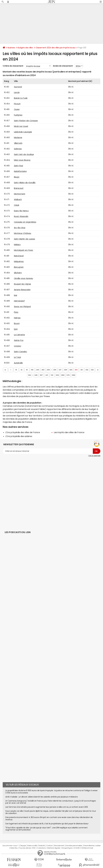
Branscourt (19, 188)
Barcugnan (19, 267)
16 (16, 370)
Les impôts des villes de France (69, 432)
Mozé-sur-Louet (21, 126)
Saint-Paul (18, 166)
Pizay (16, 312)
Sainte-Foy (19, 340)
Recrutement (59, 846)
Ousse (17, 109)
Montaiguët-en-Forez (24, 250)
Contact (49, 846)
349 (36, 375)
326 (55, 370)
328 (66, 370)
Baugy (17, 177)
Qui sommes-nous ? (10, 846)
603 (57, 375)
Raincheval (19, 256)
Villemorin (18, 143)
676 (68, 375)
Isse (16, 295)
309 (48, 370)
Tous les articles (25, 848)
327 (60, 370)
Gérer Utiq (14, 848)
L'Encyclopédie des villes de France (23, 432)
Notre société (32, 846)
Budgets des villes (25, 48)
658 (63, 375)
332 (87, 370)
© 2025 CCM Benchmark (84, 848)
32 (22, 370)
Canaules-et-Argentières (25, 222)
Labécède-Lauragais (23, 132)
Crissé (17, 205)
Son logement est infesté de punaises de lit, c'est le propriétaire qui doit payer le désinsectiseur (47, 824)
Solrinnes (18, 149)
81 (27, 370)
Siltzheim (18, 273)
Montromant (20, 194)
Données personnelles (74, 846)
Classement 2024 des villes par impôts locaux (56, 48)
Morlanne (18, 137)
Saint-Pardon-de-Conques (26, 121)
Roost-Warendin (21, 216)
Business (11, 48)
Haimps (17, 318)
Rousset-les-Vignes (22, 284)
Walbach (18, 199)
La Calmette (19, 335)
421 (47, 375)
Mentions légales (54, 848)
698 (74, 375)
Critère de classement (13, 66)
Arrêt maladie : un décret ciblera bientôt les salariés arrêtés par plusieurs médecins (42, 797)
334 (30, 375)
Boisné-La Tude (21, 98)
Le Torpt (18, 357)
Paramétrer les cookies (92, 846)
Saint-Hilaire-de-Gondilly (25, 183)
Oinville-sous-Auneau (23, 278)
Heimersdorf (19, 301)
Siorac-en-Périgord (22, 307)
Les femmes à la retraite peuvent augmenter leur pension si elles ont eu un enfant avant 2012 (47, 807)
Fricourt (17, 104)
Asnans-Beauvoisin (22, 290)
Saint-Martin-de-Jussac (25, 239)
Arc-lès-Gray (20, 228)
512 (52, 375)
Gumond (18, 87)
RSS (34, 848)
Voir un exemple (94, 456)
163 (32, 370)
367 (41, 375)
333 (92, 370)
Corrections (41, 848)
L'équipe (23, 846)
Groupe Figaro (67, 848)
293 (43, 370)
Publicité (42, 846)
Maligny (17, 245)
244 (38, 370)
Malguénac (19, 261)
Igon (16, 329)
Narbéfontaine (20, 171)
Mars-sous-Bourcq (22, 160)
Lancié (17, 92)
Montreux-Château (23, 233)
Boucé (17, 323)
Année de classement (63, 66)
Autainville (18, 363)
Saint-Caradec (21, 352)
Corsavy (18, 346)
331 (82, 370)
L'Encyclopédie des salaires (19, 436)
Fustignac (18, 115)
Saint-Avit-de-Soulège (24, 154)
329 (71, 370)
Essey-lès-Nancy (21, 211)
